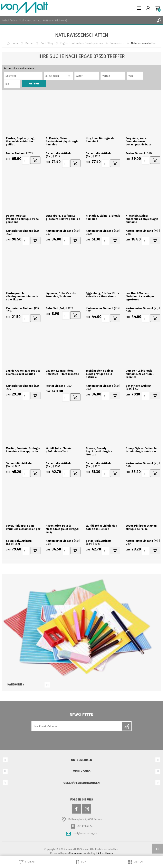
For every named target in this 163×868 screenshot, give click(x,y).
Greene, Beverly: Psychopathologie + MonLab (99, 451)
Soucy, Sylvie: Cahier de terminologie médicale (141, 450)
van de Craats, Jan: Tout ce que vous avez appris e (23, 372)
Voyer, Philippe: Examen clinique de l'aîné (141, 527)
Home (15, 43)
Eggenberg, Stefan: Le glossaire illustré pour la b (63, 217)
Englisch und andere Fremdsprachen (82, 43)
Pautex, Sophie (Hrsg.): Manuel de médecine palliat (21, 141)
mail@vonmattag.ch (85, 833)
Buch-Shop (47, 43)
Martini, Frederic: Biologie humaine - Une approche (23, 450)
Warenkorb (157, 8)
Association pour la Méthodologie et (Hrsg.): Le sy (62, 529)
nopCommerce (73, 853)
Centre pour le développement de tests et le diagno (22, 296)
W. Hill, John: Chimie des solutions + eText (101, 527)
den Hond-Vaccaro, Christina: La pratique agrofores (140, 296)
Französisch (117, 43)
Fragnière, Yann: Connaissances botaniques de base (139, 141)
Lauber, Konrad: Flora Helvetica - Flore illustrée (62, 372)
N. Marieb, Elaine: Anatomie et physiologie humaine (62, 141)
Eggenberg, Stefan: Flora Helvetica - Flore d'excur (102, 295)
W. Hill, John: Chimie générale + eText (59, 450)
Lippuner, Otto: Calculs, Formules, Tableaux (61, 295)
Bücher (30, 43)
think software (104, 853)
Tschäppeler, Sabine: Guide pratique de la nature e (99, 374)
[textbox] (77, 20)
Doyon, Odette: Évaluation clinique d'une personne (22, 219)
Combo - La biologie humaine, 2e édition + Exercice (140, 374)
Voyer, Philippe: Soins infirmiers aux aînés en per (23, 527)
